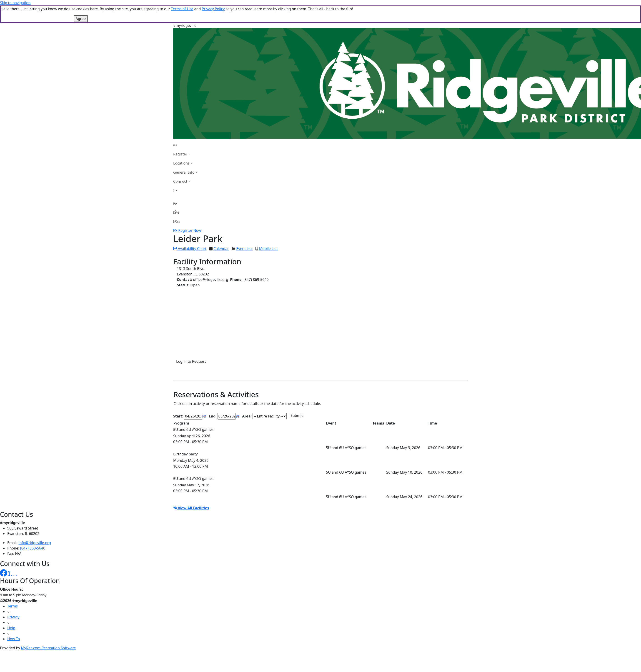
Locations (181, 163)
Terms (13, 606)
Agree (81, 19)
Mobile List (268, 249)
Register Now (190, 230)
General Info (184, 172)
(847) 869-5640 (33, 548)
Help (11, 628)
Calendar (221, 249)
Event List (244, 249)
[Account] (185, 190)
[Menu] (176, 221)
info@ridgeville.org (35, 543)
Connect (180, 181)
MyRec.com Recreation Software (48, 648)
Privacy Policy (213, 9)
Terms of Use (182, 9)
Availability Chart (190, 249)
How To (14, 639)
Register (180, 154)
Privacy (13, 617)
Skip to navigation (15, 3)
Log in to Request (191, 361)
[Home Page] (185, 145)
